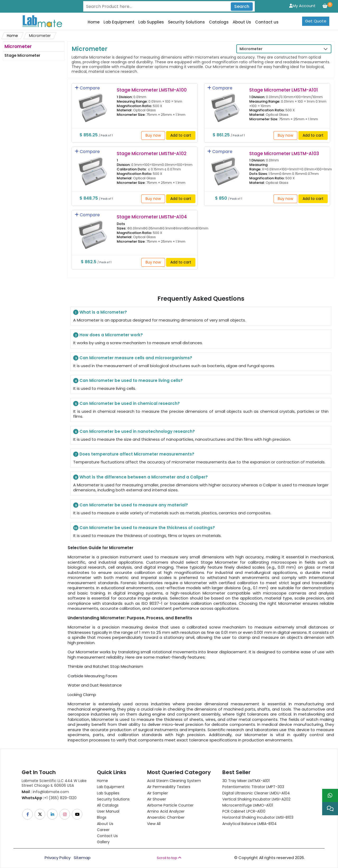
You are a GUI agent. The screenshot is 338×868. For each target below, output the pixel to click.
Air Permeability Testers (169, 787)
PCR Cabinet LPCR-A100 (244, 811)
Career (103, 830)
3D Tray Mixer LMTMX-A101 (246, 781)
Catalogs (219, 22)
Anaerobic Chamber (166, 817)
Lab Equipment (119, 22)
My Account (302, 6)
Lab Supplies (151, 22)
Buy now (153, 135)
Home (94, 22)
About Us (242, 22)
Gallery (103, 842)
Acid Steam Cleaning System (174, 781)
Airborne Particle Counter (170, 805)
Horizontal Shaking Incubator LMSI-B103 (258, 817)
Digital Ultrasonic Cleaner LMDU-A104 (256, 793)
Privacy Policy (58, 858)
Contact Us (107, 836)
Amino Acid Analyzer (166, 811)
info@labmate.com (45, 792)
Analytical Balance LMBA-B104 (250, 824)
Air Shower (157, 799)
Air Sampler (158, 793)
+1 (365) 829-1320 (49, 798)
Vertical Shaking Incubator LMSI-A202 (256, 799)
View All (154, 824)
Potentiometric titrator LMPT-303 (253, 787)
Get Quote (316, 21)
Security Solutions (186, 22)
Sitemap (82, 858)
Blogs (102, 817)
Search (242, 6)
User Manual (108, 811)
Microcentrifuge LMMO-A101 (248, 805)
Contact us (267, 22)
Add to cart (181, 135)
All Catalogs (108, 805)
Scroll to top (169, 858)
